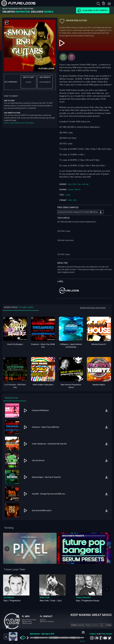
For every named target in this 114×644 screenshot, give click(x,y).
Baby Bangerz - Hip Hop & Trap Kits (46, 477)
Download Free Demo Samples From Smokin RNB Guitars (80, 212)
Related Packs (12, 398)
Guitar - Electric (74, 190)
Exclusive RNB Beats (40, 410)
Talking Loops (27, 623)
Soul (70, 184)
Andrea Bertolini (83, 597)
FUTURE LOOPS (26, 307)
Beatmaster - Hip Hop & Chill (42, 634)
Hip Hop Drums (38, 460)
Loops (68, 195)
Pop (79, 184)
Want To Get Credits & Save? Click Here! (19, 123)
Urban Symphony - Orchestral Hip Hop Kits (49, 444)
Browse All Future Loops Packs (93, 308)
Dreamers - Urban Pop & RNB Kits (46, 427)
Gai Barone (9, 597)
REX (75, 200)
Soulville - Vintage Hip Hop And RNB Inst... (49, 494)
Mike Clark (45, 597)
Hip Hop (85, 184)
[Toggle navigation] (109, 4)
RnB (74, 184)
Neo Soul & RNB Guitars (42, 510)
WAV (70, 200)
